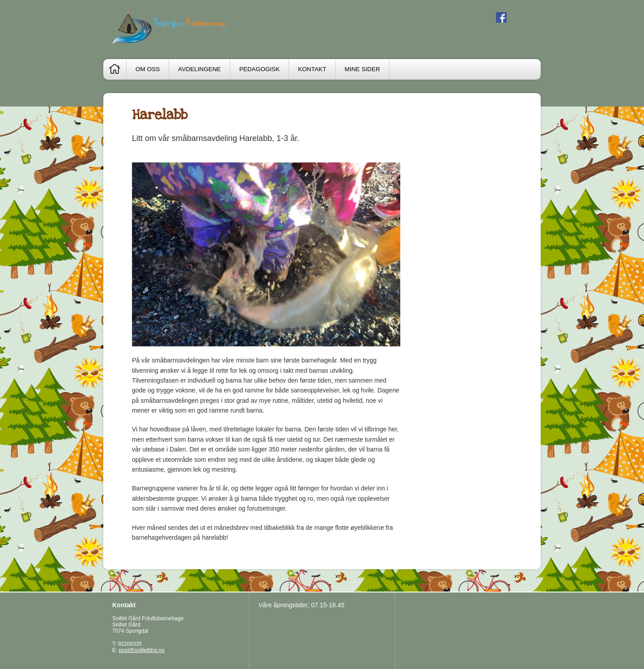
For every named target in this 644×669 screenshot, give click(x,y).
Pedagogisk (260, 69)
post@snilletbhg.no (142, 650)
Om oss (148, 69)
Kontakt (312, 69)
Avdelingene (199, 69)
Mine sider (362, 69)
